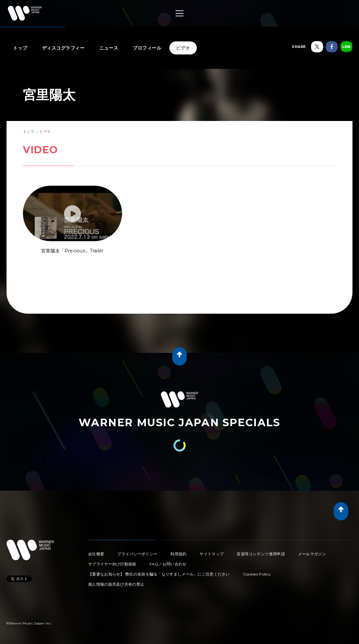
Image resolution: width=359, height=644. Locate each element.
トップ (20, 48)
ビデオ (183, 48)
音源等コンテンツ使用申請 (261, 554)
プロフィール (147, 48)
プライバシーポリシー (137, 554)
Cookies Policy (257, 574)
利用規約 (178, 554)
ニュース (109, 48)
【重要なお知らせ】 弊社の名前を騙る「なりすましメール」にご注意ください (159, 574)
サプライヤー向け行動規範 (112, 564)
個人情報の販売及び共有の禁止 (116, 584)
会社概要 (96, 554)
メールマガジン (312, 554)
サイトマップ (211, 554)
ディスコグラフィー (63, 48)
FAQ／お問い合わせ (168, 564)
